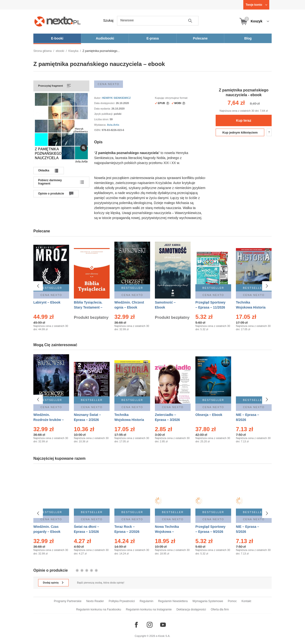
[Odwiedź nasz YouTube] (163, 625)
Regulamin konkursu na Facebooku (99, 609)
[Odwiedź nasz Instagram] (150, 625)
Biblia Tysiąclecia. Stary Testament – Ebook (88, 307)
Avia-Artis (113, 125)
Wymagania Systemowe (208, 601)
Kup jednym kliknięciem (240, 132)
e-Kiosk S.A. (163, 636)
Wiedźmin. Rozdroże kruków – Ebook (49, 420)
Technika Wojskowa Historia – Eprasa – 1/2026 (251, 307)
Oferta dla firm (220, 609)
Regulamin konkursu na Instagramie (149, 609)
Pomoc (232, 601)
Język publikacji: (104, 114)
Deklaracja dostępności (191, 609)
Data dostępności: (105, 103)
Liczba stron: (102, 119)
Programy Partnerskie (68, 601)
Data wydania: (103, 109)
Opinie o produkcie (51, 194)
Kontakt (246, 601)
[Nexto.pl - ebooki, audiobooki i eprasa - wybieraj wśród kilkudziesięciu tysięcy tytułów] (58, 21)
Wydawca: (101, 125)
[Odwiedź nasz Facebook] (136, 625)
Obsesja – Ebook (209, 415)
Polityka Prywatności (122, 601)
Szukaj (108, 20)
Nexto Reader (95, 601)
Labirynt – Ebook (47, 302)
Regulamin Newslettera (173, 601)
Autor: (98, 98)
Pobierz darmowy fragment (50, 182)
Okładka (44, 170)
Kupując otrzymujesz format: (171, 98)
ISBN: (98, 130)
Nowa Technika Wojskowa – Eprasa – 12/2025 (168, 532)
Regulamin (146, 601)
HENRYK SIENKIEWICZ (116, 98)
